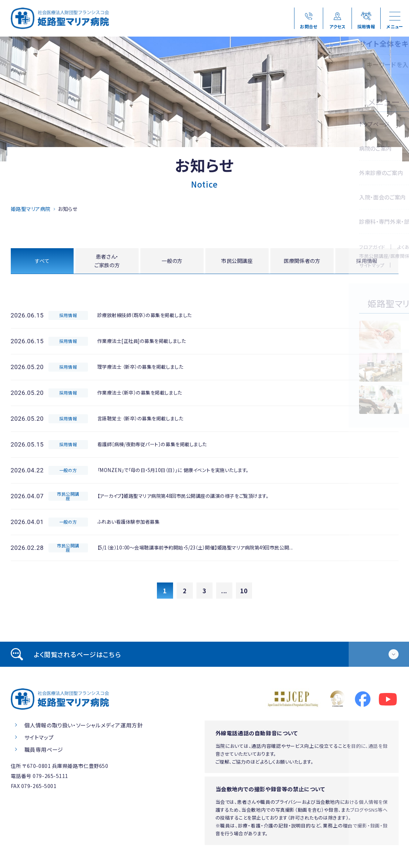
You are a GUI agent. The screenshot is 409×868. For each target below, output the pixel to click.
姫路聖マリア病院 (31, 209)
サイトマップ (39, 739)
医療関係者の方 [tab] (302, 261)
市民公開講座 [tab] (237, 261)
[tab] (205, 656)
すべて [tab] (42, 261)
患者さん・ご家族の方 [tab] (107, 261)
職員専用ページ (44, 751)
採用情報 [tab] (367, 261)
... (224, 592)
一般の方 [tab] (172, 261)
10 (244, 592)
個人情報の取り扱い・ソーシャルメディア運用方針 (84, 727)
